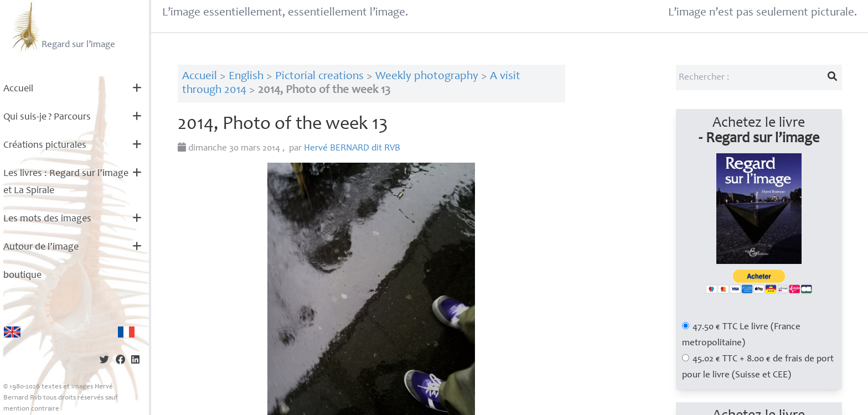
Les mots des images (47, 219)
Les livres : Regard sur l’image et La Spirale (66, 182)
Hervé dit (352, 149)
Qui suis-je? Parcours (47, 117)
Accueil (18, 89)
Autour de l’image (41, 247)
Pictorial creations (319, 77)
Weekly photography (427, 77)
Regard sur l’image (62, 27)
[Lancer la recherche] (832, 77)
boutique (22, 276)
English (246, 77)
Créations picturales (45, 146)
